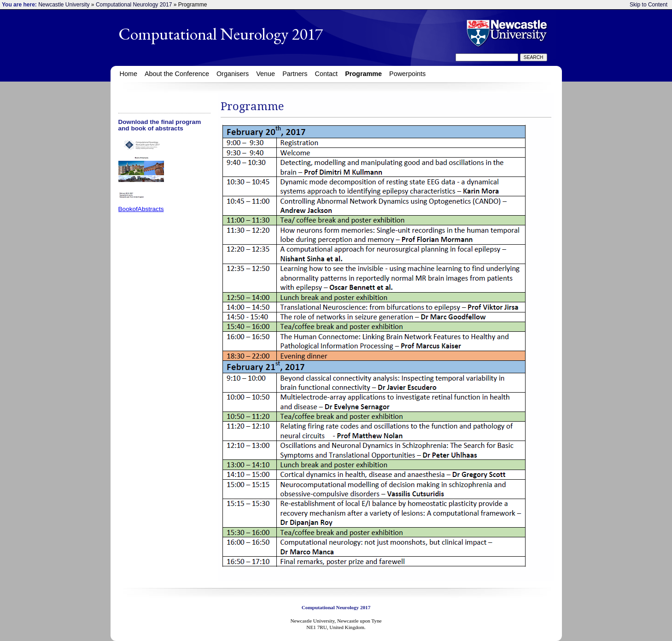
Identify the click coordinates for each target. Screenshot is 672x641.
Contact (327, 74)
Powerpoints (407, 74)
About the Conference (177, 74)
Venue (266, 74)
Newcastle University (64, 5)
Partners (295, 74)
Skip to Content (649, 5)
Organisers (233, 74)
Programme (363, 74)
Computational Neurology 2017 (134, 5)
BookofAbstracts (141, 209)
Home (129, 74)
